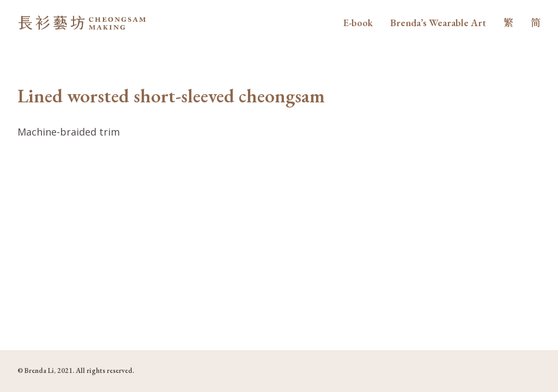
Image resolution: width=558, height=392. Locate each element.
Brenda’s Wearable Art (438, 23)
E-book (358, 23)
